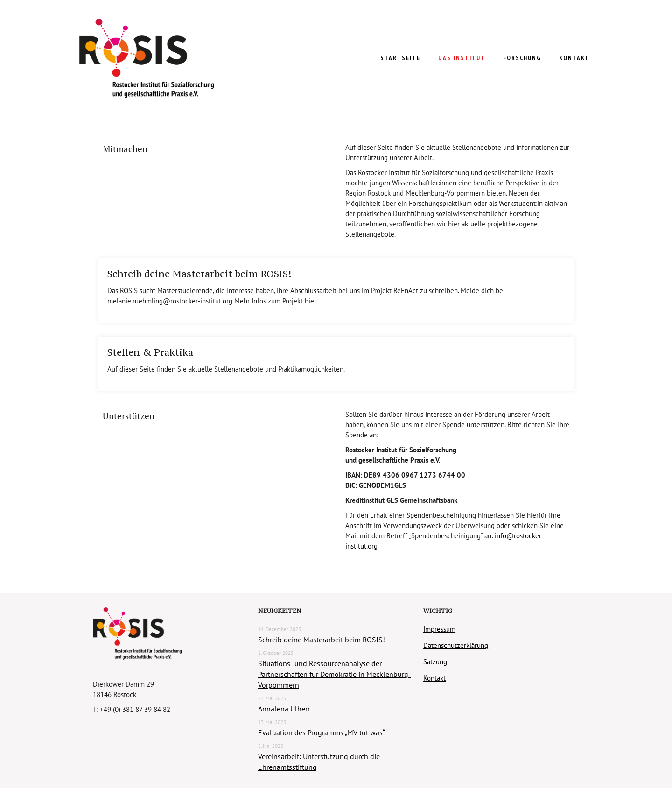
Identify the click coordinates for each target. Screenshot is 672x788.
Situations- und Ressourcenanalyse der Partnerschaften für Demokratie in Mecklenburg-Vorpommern (335, 674)
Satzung (435, 662)
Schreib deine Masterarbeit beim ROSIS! (199, 274)
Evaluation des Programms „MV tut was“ (322, 732)
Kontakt (434, 678)
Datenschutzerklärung (456, 645)
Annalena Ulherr (284, 709)
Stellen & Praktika (150, 352)
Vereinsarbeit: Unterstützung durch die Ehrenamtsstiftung (319, 762)
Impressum (439, 629)
